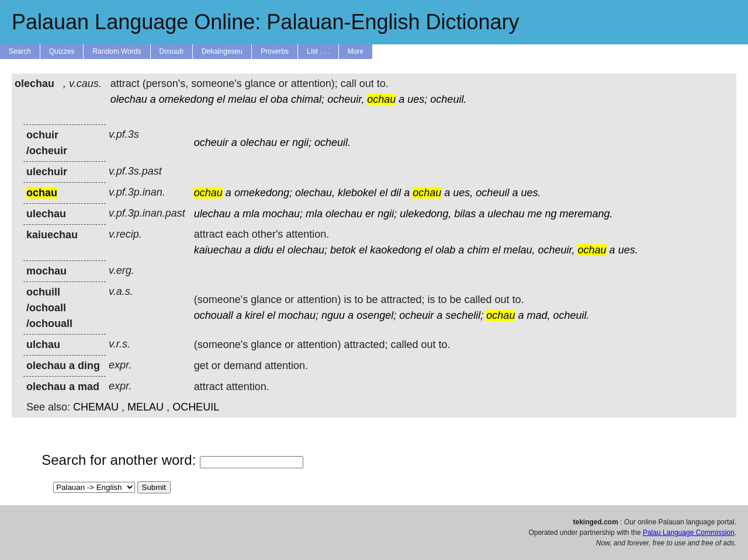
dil (396, 193)
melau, (519, 250)
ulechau (212, 214)
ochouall (214, 315)
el (221, 99)
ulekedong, (425, 214)
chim (478, 250)
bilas (465, 214)
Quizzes (62, 51)
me (534, 214)
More (356, 51)
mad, (538, 315)
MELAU (146, 407)
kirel (254, 315)
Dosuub (172, 51)
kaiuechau (218, 250)
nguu (333, 315)
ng (550, 214)
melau (242, 99)
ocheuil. (448, 99)
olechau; (307, 250)
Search (20, 51)
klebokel (357, 193)
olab (445, 250)
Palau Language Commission (689, 533)
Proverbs (275, 51)
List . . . (318, 51)
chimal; (308, 99)
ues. (531, 193)
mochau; (283, 214)
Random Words (117, 51)
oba (279, 99)
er (285, 142)
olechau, (315, 193)
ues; (417, 99)
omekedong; (263, 193)
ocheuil (492, 193)
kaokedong (396, 250)
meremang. (586, 214)
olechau (129, 99)
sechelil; (464, 315)
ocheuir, (346, 99)
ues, (463, 193)
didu (264, 250)
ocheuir (211, 142)
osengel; (376, 315)
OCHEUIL (196, 407)
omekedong (186, 99)
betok (343, 250)
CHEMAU (96, 407)
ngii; (302, 142)
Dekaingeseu (222, 51)
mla (251, 214)
